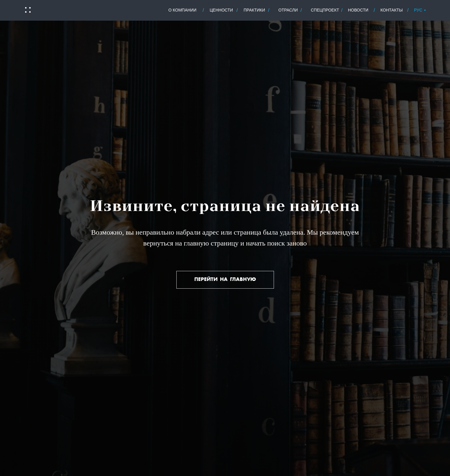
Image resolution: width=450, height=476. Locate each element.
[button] (27, 10)
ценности (221, 10)
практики (254, 10)
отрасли (288, 10)
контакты (392, 10)
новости (358, 10)
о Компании (182, 10)
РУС (418, 10)
